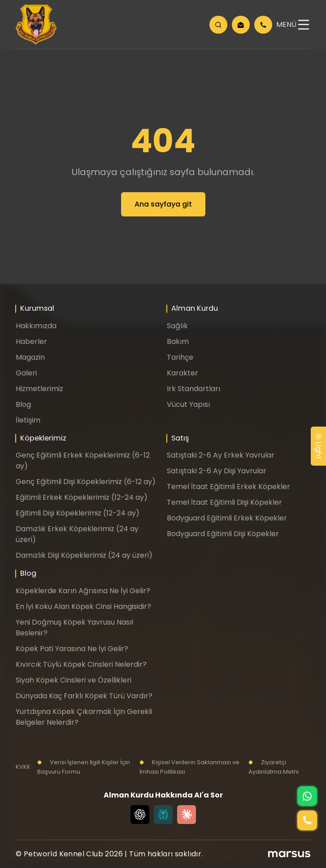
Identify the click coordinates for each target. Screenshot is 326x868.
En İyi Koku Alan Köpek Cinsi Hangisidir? (83, 606)
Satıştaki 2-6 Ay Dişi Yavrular (217, 471)
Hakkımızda (36, 326)
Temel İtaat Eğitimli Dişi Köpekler (224, 502)
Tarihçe (180, 357)
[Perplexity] (163, 815)
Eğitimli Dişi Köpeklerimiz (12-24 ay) (78, 513)
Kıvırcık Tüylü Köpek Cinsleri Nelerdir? (81, 664)
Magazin (30, 357)
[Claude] (187, 815)
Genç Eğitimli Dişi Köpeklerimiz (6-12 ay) (86, 482)
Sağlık (177, 326)
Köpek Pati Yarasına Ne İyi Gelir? (72, 649)
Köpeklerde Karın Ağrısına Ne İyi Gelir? (83, 591)
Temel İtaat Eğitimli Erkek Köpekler (228, 487)
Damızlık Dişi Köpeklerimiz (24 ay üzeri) (84, 555)
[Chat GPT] (140, 815)
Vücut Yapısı (188, 404)
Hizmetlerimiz (39, 389)
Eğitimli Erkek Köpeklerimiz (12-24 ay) (82, 497)
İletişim (28, 420)
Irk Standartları (193, 389)
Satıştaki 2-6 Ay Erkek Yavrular (221, 455)
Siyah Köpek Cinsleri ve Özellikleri (74, 680)
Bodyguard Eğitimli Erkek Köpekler (227, 518)
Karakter (183, 373)
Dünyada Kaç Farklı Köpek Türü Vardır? (84, 696)
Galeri (26, 373)
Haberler (31, 341)
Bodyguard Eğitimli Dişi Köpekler (223, 534)
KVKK (23, 767)
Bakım (178, 341)
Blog (23, 404)
